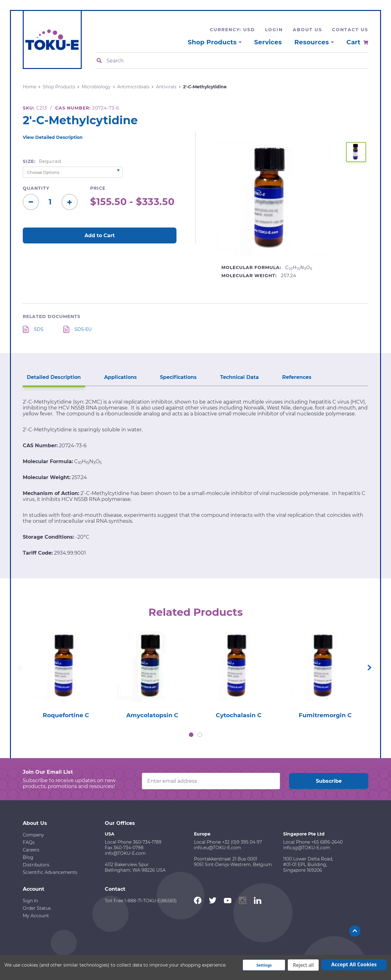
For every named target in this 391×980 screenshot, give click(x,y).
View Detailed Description (53, 137)
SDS (39, 329)
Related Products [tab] (196, 611)
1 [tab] (191, 735)
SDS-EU (83, 329)
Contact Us (350, 30)
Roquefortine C (66, 716)
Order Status (37, 909)
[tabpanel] (66, 673)
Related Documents (52, 316)
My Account (36, 916)
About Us (307, 30)
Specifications (170, 376)
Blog (28, 858)
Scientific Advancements (50, 873)
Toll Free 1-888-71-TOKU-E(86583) (141, 901)
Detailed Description (52, 376)
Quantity (36, 188)
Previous (20, 668)
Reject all (303, 965)
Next (369, 668)
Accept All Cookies (354, 964)
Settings (264, 965)
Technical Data (228, 376)
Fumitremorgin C (325, 716)
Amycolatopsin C (152, 716)
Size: (42, 161)
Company (33, 835)
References (282, 376)
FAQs (29, 843)
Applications (116, 376)
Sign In (30, 901)
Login (274, 30)
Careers (31, 850)
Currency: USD (232, 30)
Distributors (36, 865)
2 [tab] (200, 735)
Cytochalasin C (239, 716)
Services (268, 42)
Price (98, 188)
